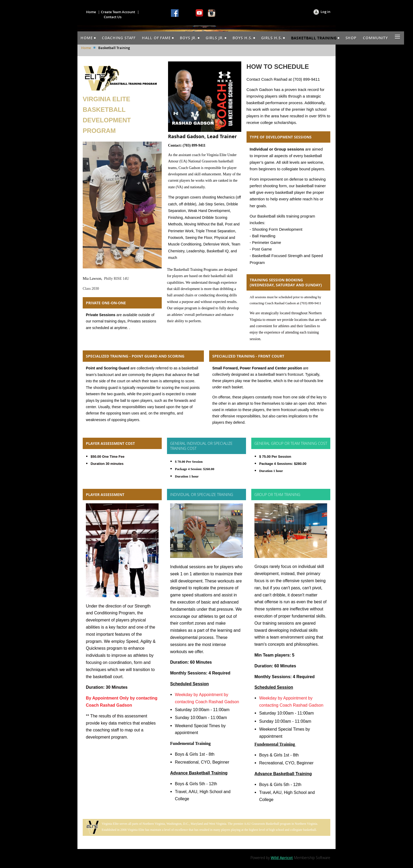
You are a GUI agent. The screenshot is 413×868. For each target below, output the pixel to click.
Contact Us (113, 17)
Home (91, 12)
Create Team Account (118, 12)
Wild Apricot (282, 858)
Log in (325, 12)
